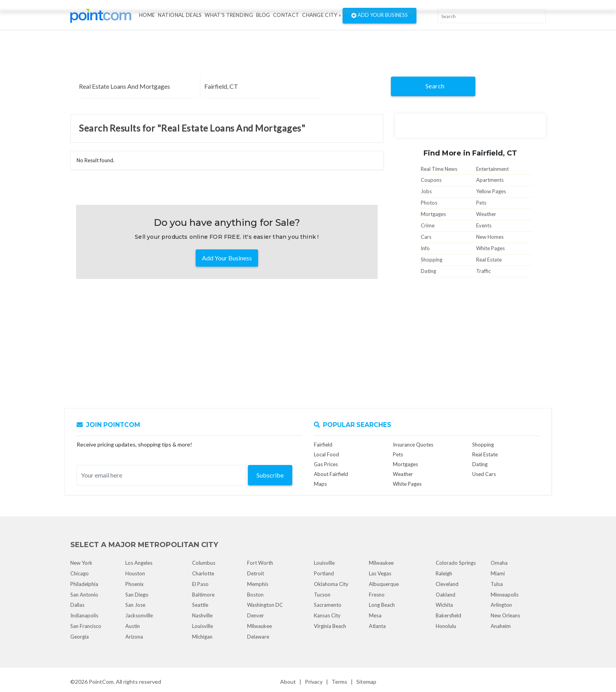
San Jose (135, 605)
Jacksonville (139, 615)
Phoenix (135, 584)
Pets (481, 203)
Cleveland (447, 584)
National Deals (180, 15)
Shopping (432, 260)
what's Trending (229, 15)
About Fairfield (331, 474)
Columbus (204, 563)
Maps (320, 484)
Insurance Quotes (413, 445)
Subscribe (270, 475)
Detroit (256, 573)
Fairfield (323, 445)
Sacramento (328, 605)
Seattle (200, 605)
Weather (486, 214)
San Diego (137, 595)
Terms (339, 682)
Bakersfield (448, 615)
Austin (133, 626)
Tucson (322, 595)
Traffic (483, 271)
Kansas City (327, 615)
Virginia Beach (330, 626)
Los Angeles (139, 563)
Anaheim (501, 626)
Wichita (444, 605)
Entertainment (492, 169)
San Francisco (86, 626)
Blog (263, 15)
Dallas (77, 605)
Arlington (501, 605)
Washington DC (265, 605)
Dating (428, 271)
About (288, 682)
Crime (428, 225)
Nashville (202, 615)
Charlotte (203, 573)
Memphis (258, 584)
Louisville (203, 626)
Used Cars (484, 474)
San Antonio (84, 595)
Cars (426, 237)
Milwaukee (259, 626)
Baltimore (203, 595)
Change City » (322, 15)
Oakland (445, 595)
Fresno (377, 595)
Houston (135, 573)
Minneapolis (505, 595)
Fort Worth (260, 563)
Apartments (490, 180)
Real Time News (439, 169)
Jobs (426, 191)
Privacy (314, 682)
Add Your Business (379, 16)
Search (435, 86)
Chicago (80, 573)
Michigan (202, 637)
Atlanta (377, 626)
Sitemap (366, 682)
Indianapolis (84, 615)
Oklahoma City (331, 584)
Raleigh (444, 573)
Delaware (258, 637)
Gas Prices (326, 464)
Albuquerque (384, 584)
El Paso (200, 584)
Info (425, 248)
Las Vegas (380, 573)
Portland (324, 573)
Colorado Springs (456, 563)
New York (81, 563)
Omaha (499, 563)
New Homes (490, 237)
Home (147, 15)
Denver (256, 615)
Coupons (431, 180)
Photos (429, 203)
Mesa (375, 615)
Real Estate (489, 260)
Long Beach (382, 605)
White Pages (490, 248)
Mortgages (433, 214)
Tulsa (497, 584)
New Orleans (505, 615)
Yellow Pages (491, 191)
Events (484, 225)
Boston (255, 595)
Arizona (134, 637)
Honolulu (446, 626)
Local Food (326, 454)
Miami (498, 573)
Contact (286, 15)
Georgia (80, 637)
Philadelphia (84, 584)
